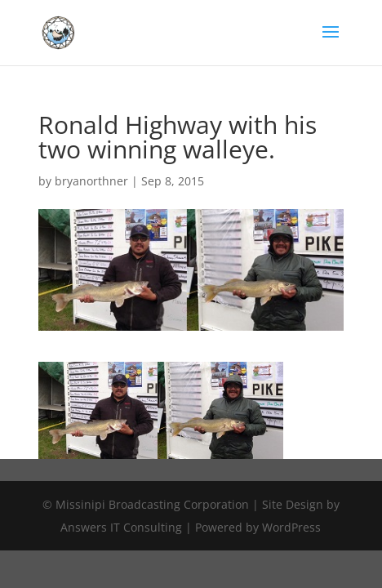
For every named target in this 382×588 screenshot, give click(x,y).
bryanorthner (91, 181)
